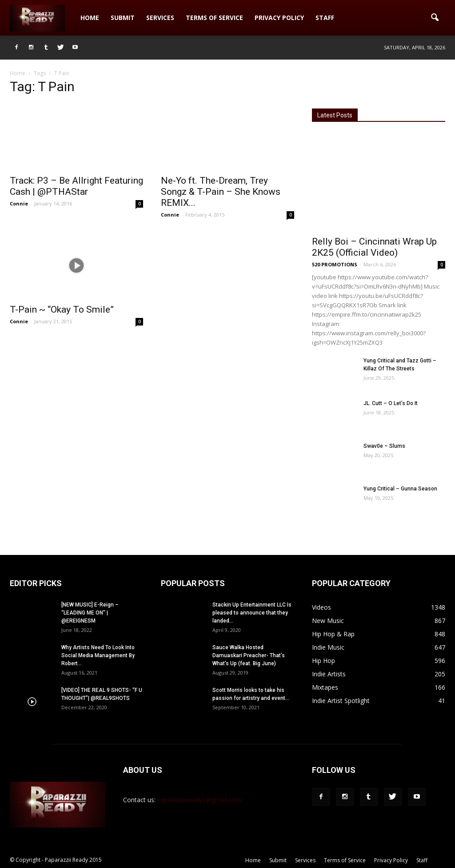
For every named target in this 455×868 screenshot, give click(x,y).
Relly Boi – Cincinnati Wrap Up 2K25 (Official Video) (374, 247)
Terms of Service (214, 18)
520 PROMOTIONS (335, 264)
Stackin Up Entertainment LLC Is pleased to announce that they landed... (252, 613)
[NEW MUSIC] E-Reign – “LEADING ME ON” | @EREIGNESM (90, 613)
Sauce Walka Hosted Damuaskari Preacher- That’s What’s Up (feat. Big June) (249, 655)
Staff (325, 18)
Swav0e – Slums (384, 446)
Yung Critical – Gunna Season (400, 489)
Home (90, 18)
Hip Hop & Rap (333, 634)
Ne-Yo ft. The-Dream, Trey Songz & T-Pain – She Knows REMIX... (221, 192)
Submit (123, 18)
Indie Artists (329, 674)
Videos (321, 607)
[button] (435, 18)
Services (160, 18)
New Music (328, 621)
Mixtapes (325, 687)
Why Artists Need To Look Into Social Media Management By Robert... (98, 655)
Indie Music (328, 647)
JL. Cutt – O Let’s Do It (391, 403)
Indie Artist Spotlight (341, 701)
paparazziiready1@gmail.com (199, 800)
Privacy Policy (279, 18)
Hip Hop (323, 661)
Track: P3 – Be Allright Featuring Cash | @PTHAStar (76, 186)
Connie (19, 203)
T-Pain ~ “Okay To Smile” (62, 309)
